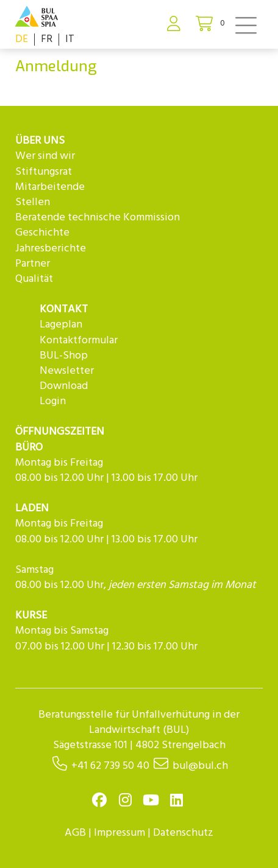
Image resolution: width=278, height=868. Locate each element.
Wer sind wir (45, 156)
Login (53, 401)
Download (64, 386)
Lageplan (61, 325)
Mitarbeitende (50, 187)
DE (22, 39)
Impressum (119, 833)
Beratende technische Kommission (98, 218)
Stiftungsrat (44, 172)
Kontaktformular (79, 341)
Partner (33, 264)
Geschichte (42, 233)
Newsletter (67, 371)
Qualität (34, 279)
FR (47, 39)
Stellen (33, 202)
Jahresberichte (51, 249)
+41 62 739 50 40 (110, 766)
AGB (75, 833)
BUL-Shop (64, 356)
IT (70, 39)
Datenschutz (183, 833)
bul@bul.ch (200, 766)
